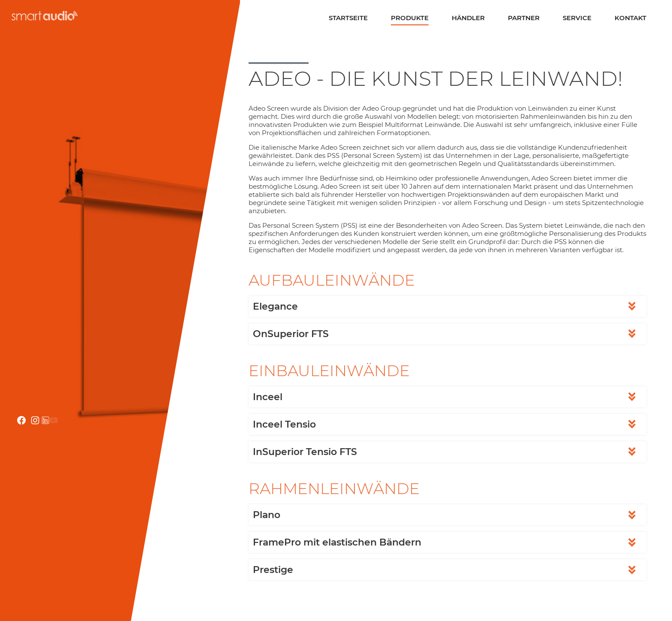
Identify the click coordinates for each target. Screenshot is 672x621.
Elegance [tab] (275, 306)
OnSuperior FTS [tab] (291, 334)
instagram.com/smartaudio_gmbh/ (35, 420)
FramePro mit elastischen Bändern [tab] (337, 542)
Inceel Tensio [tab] (284, 424)
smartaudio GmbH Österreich (43, 16)
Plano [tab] (267, 515)
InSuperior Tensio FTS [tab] (305, 452)
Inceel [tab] (268, 397)
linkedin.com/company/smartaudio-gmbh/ (45, 420)
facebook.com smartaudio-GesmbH (21, 420)
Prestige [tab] (273, 570)
